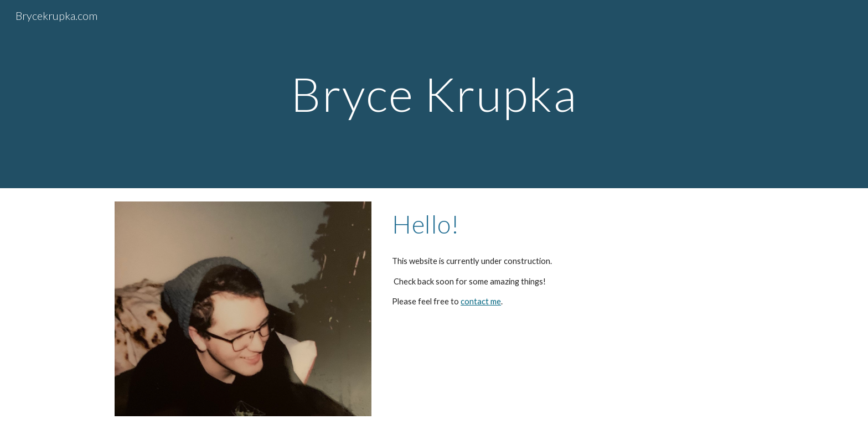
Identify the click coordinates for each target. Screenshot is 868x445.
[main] (434, 94)
